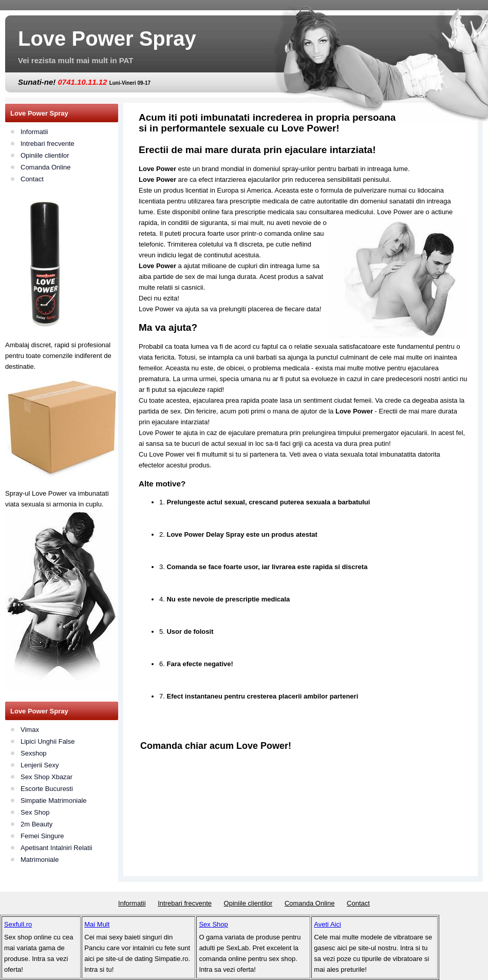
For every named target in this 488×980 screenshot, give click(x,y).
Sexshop (34, 753)
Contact (32, 179)
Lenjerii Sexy (40, 765)
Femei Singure (42, 836)
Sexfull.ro (18, 924)
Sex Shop (35, 812)
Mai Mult (97, 924)
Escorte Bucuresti (47, 789)
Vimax (30, 730)
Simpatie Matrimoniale (54, 800)
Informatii (34, 132)
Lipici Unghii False (48, 741)
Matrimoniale (40, 860)
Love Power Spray (107, 39)
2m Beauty (36, 824)
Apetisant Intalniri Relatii (56, 848)
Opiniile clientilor (45, 155)
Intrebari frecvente (48, 144)
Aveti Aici (327, 924)
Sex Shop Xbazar (46, 777)
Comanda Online (46, 167)
